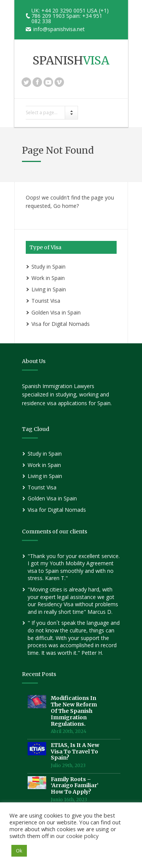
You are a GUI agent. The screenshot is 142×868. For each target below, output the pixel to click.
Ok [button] (19, 851)
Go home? (66, 206)
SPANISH (71, 60)
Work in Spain (48, 278)
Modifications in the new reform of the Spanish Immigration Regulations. (74, 711)
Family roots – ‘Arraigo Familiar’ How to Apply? (75, 786)
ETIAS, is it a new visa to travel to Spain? (75, 752)
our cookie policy (77, 836)
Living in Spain (49, 289)
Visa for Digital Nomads (61, 324)
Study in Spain (48, 267)
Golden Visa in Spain (56, 312)
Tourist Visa (46, 301)
